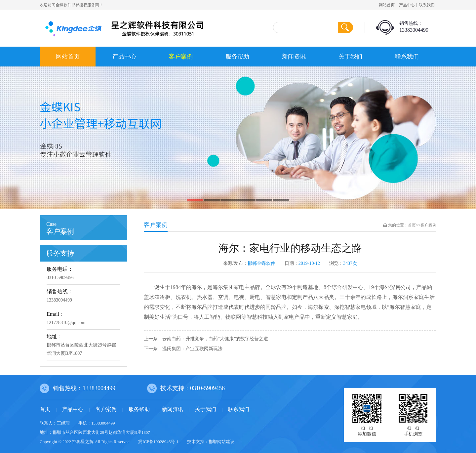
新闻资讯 (294, 57)
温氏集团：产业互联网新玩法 (192, 349)
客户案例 (181, 57)
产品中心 (407, 5)
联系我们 (427, 5)
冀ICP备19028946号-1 (158, 442)
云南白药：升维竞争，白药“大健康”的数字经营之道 (215, 339)
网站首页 (387, 5)
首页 (412, 225)
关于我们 (350, 57)
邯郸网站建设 (221, 442)
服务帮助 (237, 57)
